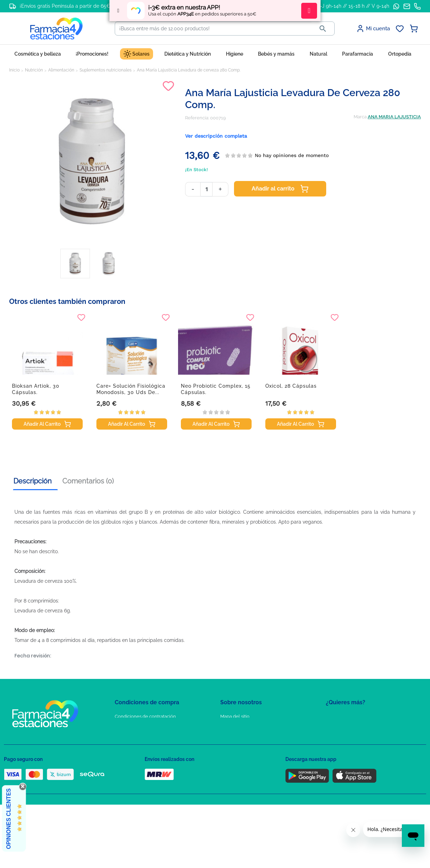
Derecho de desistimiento (142, 778)
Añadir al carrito (280, 189)
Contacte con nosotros (244, 737)
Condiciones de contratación (145, 716)
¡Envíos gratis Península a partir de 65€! (66, 6)
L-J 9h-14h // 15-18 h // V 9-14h (353, 6)
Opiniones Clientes (9, 819)
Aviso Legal (127, 747)
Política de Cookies (135, 737)
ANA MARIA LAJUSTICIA (394, 117)
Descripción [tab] (33, 481)
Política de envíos (133, 767)
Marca (360, 117)
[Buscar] (213, 29)
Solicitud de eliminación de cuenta (257, 747)
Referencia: (197, 118)
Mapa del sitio (235, 716)
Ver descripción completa (216, 136)
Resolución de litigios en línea (147, 788)
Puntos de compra (134, 757)
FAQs (226, 727)
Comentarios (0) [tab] (88, 481)
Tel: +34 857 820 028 (241, 757)
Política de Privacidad (137, 727)
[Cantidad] (206, 189)
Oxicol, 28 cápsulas (291, 386)
